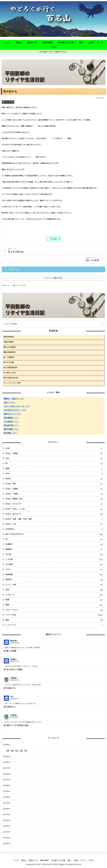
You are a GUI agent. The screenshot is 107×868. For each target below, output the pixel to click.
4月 (12, 751)
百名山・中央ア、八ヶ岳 (55, 509)
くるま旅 (55, 560)
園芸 (55, 620)
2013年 (6, 826)
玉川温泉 (55, 565)
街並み (55, 479)
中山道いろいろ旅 (58, 860)
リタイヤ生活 (8, 102)
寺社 (55, 459)
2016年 (6, 809)
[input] (53, 324)
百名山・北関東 (55, 489)
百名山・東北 (55, 484)
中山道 (55, 555)
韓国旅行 (55, 550)
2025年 (6, 756)
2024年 (6, 762)
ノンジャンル (55, 625)
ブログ (91, 860)
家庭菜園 (55, 575)
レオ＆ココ (55, 595)
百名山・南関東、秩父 (55, 499)
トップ (16, 860)
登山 (69, 860)
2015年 (6, 815)
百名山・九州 (55, 524)
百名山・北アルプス (55, 504)
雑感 (55, 605)
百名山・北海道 (55, 454)
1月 (25, 751)
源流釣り (55, 580)
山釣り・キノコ (80, 860)
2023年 (6, 768)
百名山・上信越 (55, 494)
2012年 (6, 832)
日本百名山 (55, 529)
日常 (55, 590)
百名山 (24, 860)
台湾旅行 (55, 544)
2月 (21, 751)
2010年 (6, 844)
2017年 (6, 803)
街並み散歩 (44, 860)
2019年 (6, 791)
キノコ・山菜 (55, 585)
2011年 (6, 838)
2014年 (6, 820)
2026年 (6, 745)
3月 (17, 751)
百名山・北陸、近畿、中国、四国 (55, 519)
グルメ (55, 570)
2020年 (6, 785)
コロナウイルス (55, 610)
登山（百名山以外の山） (55, 534)
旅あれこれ (33, 860)
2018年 (6, 797)
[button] (102, 324)
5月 (8, 751)
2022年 (6, 774)
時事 (55, 600)
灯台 (55, 474)
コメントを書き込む (53, 278)
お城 (55, 449)
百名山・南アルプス (55, 514)
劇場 (55, 469)
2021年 (6, 780)
